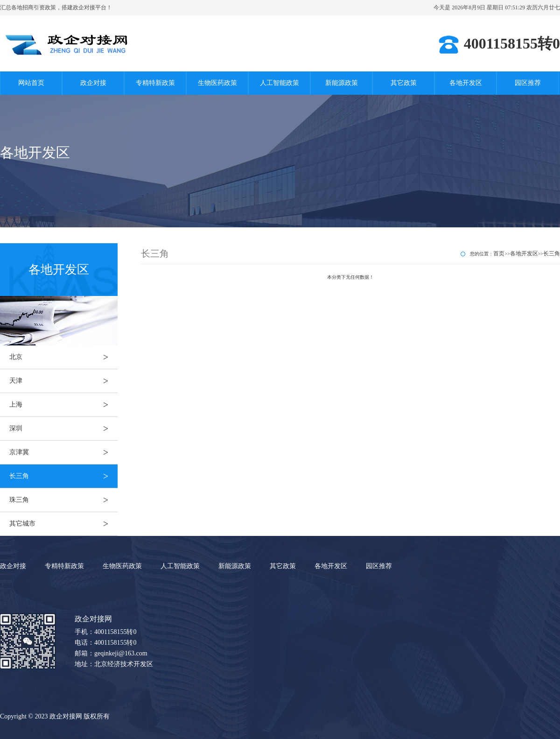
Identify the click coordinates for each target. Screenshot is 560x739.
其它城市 (63, 524)
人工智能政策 (280, 83)
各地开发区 (466, 83)
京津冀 (63, 452)
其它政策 (404, 83)
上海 (63, 405)
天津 (63, 381)
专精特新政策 (155, 83)
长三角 (63, 476)
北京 (63, 357)
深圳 (63, 429)
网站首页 (31, 83)
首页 (499, 253)
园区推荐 (528, 83)
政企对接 (93, 83)
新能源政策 (342, 83)
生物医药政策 (217, 83)
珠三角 (63, 500)
